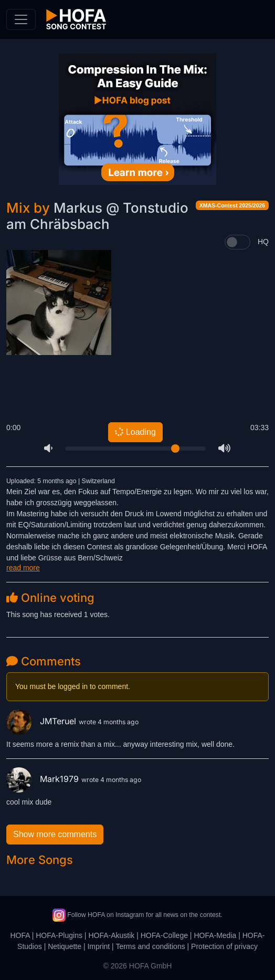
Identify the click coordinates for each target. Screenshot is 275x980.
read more (23, 568)
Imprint (98, 946)
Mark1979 (44, 779)
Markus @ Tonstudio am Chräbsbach (97, 216)
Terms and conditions (150, 946)
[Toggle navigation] (21, 19)
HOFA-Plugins (59, 935)
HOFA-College (164, 935)
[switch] (237, 242)
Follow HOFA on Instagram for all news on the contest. (137, 915)
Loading (135, 432)
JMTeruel (43, 721)
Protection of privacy (224, 946)
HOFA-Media (215, 935)
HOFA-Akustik (111, 935)
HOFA (20, 935)
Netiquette (65, 946)
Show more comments (55, 834)
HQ (263, 242)
